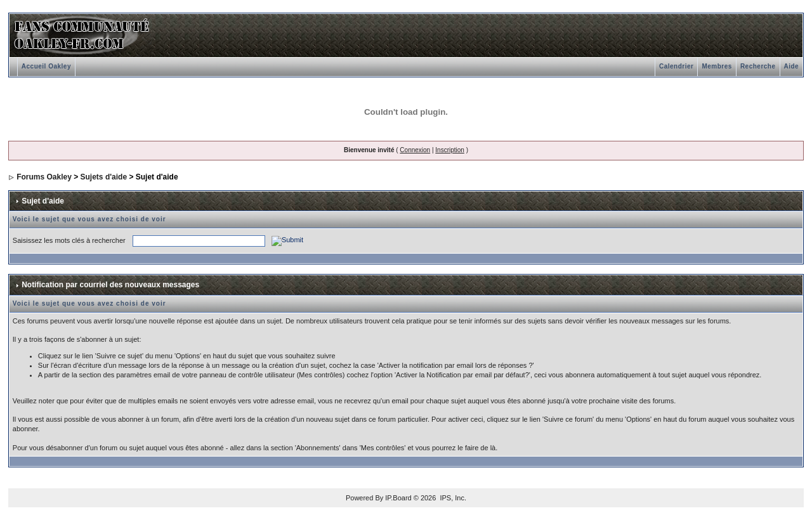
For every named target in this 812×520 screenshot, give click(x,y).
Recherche (758, 66)
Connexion (415, 150)
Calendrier (676, 66)
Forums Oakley (44, 177)
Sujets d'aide (104, 177)
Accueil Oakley (46, 66)
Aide (792, 66)
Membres (717, 66)
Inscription (450, 150)
